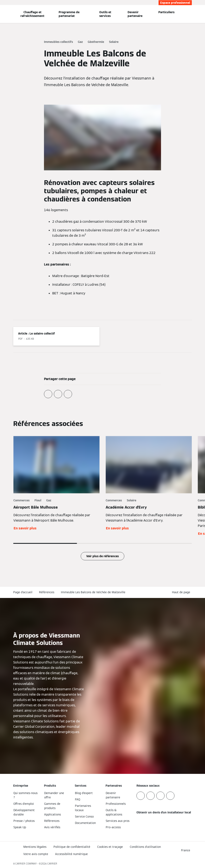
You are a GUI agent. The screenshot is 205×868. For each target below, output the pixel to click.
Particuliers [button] (166, 12)
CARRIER (52, 864)
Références (47, 592)
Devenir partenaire (135, 14)
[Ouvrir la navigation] (2, 14)
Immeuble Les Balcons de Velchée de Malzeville (93, 592)
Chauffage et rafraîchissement (32, 14)
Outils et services (105, 14)
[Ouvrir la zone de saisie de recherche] (190, 14)
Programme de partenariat (69, 14)
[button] (182, 592)
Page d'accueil (23, 592)
